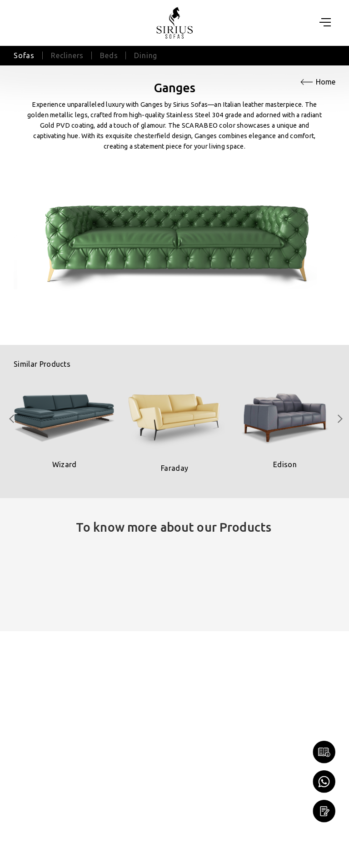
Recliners (67, 55)
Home (326, 82)
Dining (146, 55)
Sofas (24, 55)
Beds (109, 55)
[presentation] (12, 419)
